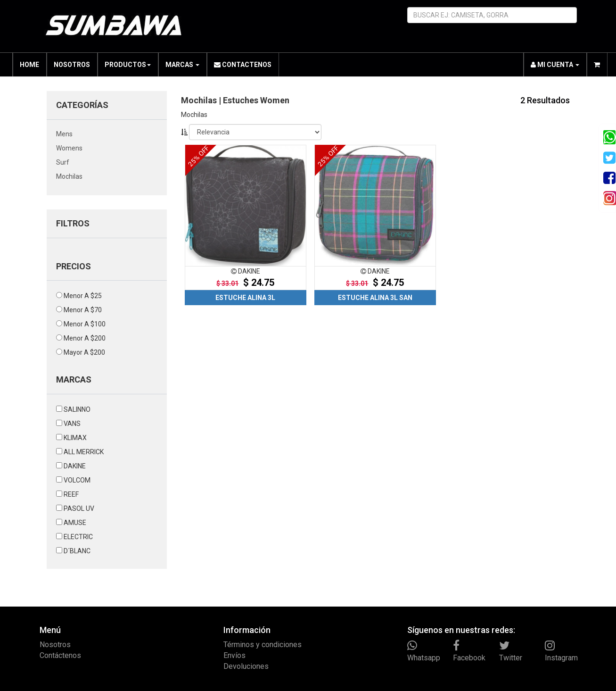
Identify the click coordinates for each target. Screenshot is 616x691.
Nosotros (55, 645)
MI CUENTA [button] (555, 65)
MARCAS (182, 65)
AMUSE (75, 523)
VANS (72, 424)
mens (64, 134)
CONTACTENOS (243, 65)
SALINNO (77, 409)
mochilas (69, 176)
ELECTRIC (78, 537)
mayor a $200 (84, 352)
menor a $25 (83, 296)
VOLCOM (77, 480)
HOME (29, 65)
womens (69, 148)
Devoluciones (246, 666)
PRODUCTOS (128, 65)
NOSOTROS (72, 65)
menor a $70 (83, 310)
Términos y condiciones (263, 645)
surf (63, 162)
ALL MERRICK (84, 452)
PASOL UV (79, 508)
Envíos (234, 655)
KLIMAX (75, 438)
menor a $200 (85, 338)
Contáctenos (60, 655)
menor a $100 (85, 324)
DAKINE (75, 466)
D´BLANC (77, 551)
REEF (71, 494)
